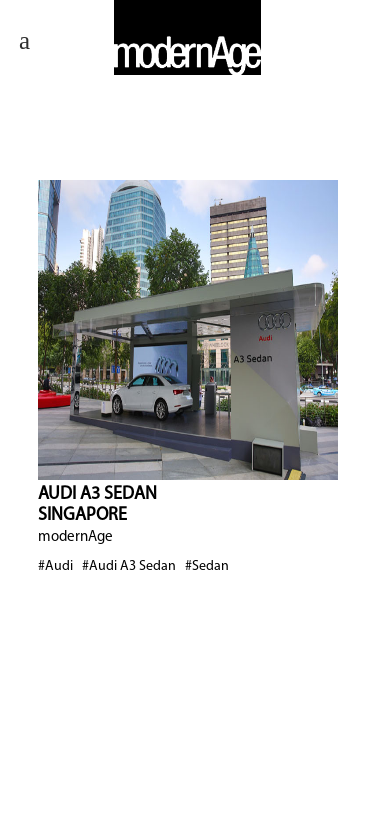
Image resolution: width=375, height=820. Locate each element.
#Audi (55, 566)
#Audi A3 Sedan (129, 566)
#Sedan (207, 566)
